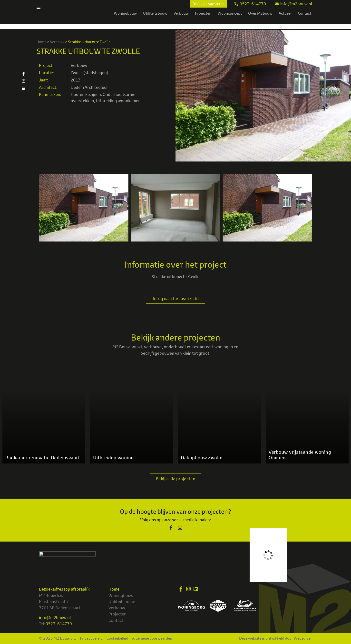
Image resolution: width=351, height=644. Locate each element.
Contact (305, 18)
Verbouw (181, 18)
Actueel (285, 18)
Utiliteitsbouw (155, 18)
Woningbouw (125, 18)
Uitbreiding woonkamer (118, 101)
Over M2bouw (260, 18)
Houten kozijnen (86, 94)
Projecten (203, 18)
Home (41, 42)
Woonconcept (230, 18)
